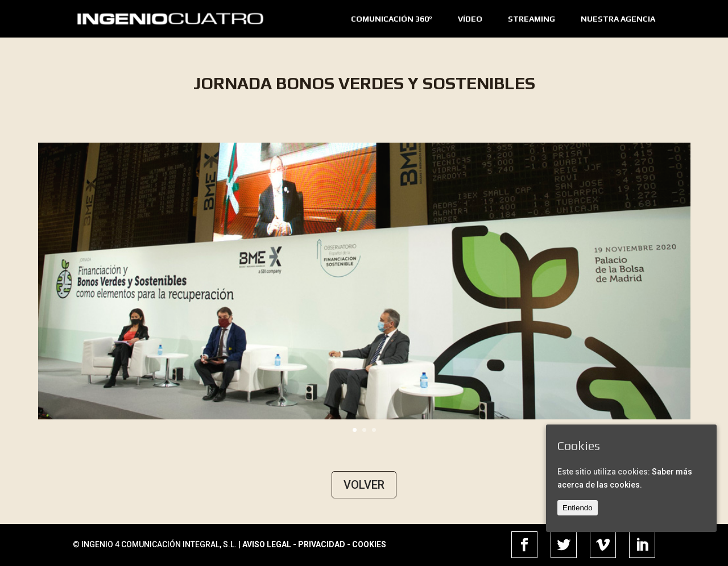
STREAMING (531, 19)
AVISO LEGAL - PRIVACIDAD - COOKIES (314, 544)
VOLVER (364, 485)
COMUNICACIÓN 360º (392, 19)
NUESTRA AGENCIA (618, 19)
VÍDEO (470, 19)
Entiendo (578, 508)
